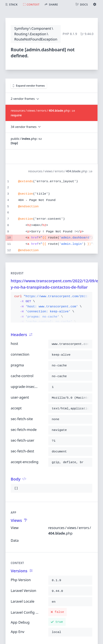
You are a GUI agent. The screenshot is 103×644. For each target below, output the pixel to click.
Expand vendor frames (29, 86)
